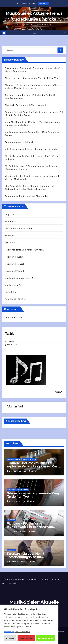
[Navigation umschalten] (35, 33)
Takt (9, 334)
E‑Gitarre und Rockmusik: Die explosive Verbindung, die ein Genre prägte (34, 466)
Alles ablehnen (26, 638)
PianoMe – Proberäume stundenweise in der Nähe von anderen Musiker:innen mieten (30, 527)
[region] (29, 624)
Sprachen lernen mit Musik (19, 142)
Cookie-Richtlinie (22, 632)
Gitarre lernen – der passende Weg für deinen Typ (31, 78)
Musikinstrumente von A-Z (19, 278)
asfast (11, 341)
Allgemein (10, 215)
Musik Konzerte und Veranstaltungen (24, 250)
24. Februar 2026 (18, 471)
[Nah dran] (56, 607)
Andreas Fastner (13, 317)
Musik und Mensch (15, 264)
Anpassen (10, 638)
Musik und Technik (15, 271)
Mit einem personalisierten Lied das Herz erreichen (32, 149)
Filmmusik (10, 222)
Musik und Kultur (14, 257)
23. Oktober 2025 (18, 531)
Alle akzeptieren (45, 638)
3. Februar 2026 (17, 501)
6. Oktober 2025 (18, 562)
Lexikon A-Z (11, 243)
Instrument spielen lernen (19, 229)
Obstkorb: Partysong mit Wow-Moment (25, 105)
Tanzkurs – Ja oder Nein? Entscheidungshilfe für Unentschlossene (25, 557)
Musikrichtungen (14, 285)
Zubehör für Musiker (16, 299)
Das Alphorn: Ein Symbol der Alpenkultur (26, 196)
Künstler (9, 236)
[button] (64, 33)
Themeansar (59, 632)
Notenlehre (11, 292)
